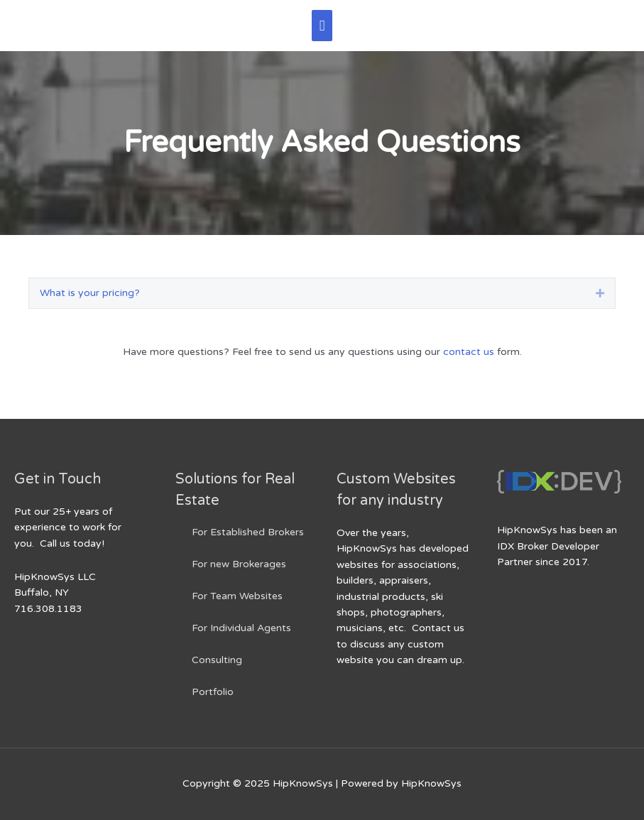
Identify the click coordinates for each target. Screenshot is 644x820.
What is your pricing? (90, 293)
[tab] (322, 293)
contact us (469, 352)
